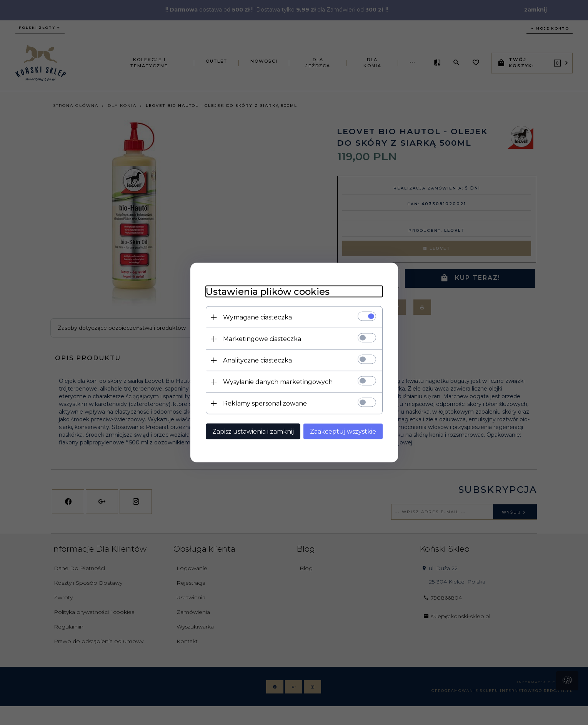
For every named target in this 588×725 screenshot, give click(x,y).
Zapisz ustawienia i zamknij (253, 432)
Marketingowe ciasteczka (262, 339)
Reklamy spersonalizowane (265, 403)
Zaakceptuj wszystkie (343, 432)
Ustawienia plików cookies (268, 292)
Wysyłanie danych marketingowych (278, 382)
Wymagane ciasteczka (257, 317)
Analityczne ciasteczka (257, 360)
